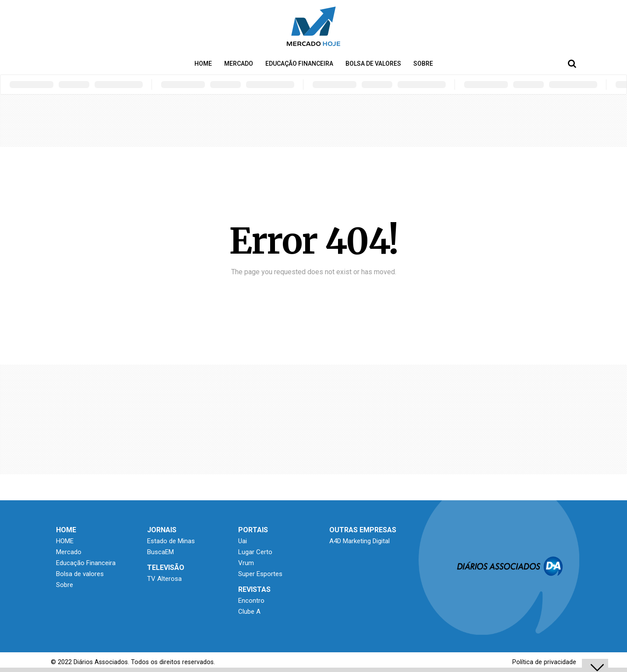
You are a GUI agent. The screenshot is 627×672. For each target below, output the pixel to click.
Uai (243, 541)
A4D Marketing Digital (359, 541)
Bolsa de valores (373, 64)
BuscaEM (160, 552)
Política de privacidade (544, 662)
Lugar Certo (255, 552)
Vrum (246, 563)
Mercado (239, 64)
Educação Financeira (299, 64)
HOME (203, 64)
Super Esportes (260, 574)
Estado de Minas (171, 541)
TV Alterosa (164, 579)
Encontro (251, 601)
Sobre (423, 64)
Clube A (249, 612)
